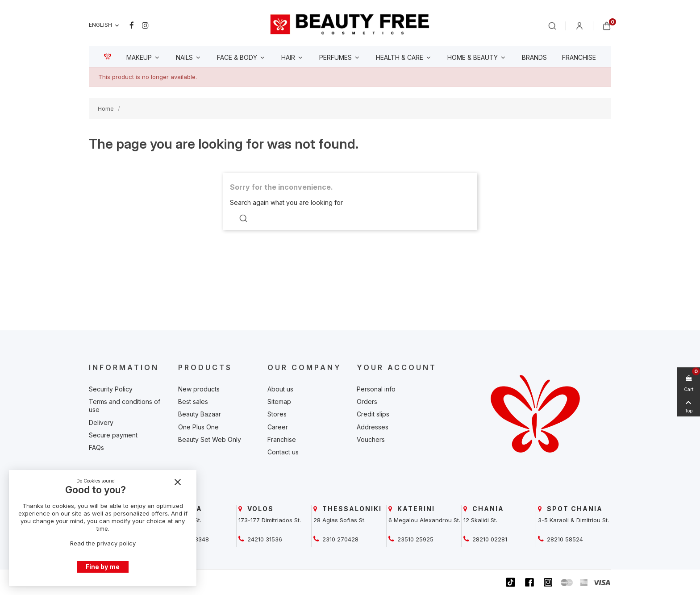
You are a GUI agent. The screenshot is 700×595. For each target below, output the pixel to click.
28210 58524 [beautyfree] (564, 539)
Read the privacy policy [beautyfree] (103, 543)
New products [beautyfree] (199, 389)
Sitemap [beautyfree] (279, 402)
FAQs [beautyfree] (96, 447)
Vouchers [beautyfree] (371, 439)
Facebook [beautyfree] (132, 25)
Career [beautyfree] (278, 427)
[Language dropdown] (105, 25)
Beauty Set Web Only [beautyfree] (210, 439)
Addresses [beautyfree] (373, 427)
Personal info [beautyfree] (376, 389)
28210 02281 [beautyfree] (489, 539)
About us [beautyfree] (280, 389)
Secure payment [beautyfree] (113, 435)
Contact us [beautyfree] (283, 452)
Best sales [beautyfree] (193, 402)
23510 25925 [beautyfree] (415, 539)
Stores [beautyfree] (277, 414)
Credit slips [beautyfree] (373, 414)
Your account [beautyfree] (397, 367)
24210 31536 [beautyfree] (264, 539)
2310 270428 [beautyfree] (340, 539)
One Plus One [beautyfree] (198, 427)
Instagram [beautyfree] (145, 25)
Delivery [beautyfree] (101, 422)
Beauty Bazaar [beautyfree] (200, 414)
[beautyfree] (350, 24)
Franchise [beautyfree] (282, 439)
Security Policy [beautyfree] (111, 389)
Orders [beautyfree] (367, 402)
